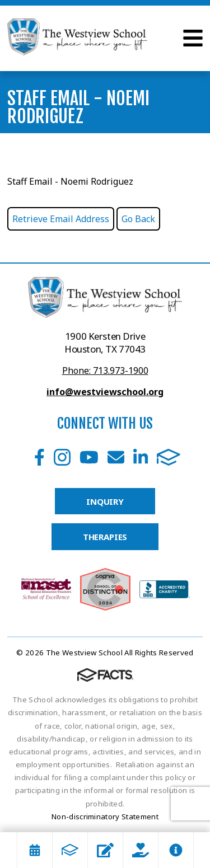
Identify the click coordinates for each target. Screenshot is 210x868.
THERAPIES (105, 537)
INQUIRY (105, 501)
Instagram (62, 457)
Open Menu (193, 38)
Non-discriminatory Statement (105, 817)
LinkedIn (141, 457)
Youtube (89, 457)
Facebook (39, 457)
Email (116, 457)
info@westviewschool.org (105, 392)
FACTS (169, 457)
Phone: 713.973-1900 (105, 370)
